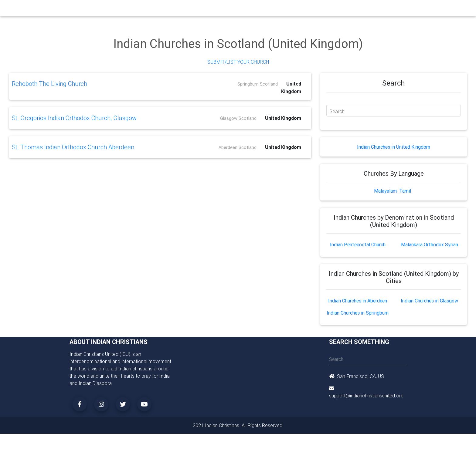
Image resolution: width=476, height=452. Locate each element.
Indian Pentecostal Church (358, 245)
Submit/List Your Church (238, 62)
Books (224, 10)
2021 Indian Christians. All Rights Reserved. (238, 425)
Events (243, 10)
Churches (148, 10)
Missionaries (285, 10)
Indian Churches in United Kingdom (394, 147)
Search (337, 111)
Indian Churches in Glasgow (429, 301)
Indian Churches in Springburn (358, 313)
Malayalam (385, 191)
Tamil (405, 191)
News (261, 10)
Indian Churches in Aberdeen (358, 301)
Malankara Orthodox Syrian (430, 245)
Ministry (171, 10)
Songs (310, 10)
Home (128, 9)
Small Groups (198, 10)
